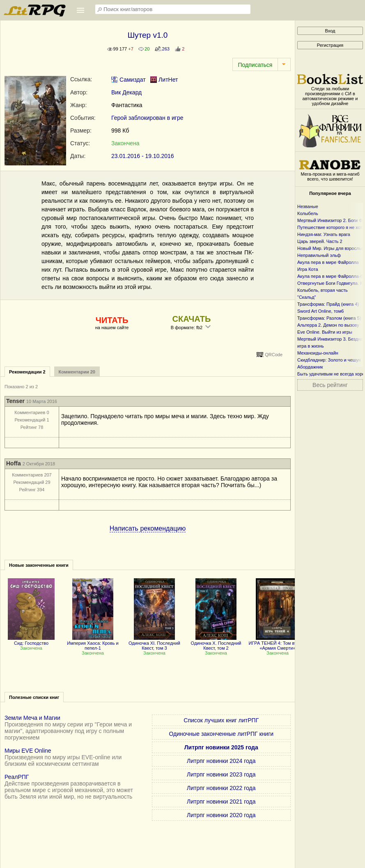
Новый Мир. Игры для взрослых (331, 248)
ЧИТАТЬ (112, 320)
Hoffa (14, 463)
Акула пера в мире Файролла (328, 262)
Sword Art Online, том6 (320, 311)
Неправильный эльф (319, 255)
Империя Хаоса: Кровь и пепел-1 (93, 643)
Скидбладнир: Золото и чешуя (329, 360)
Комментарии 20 (77, 372)
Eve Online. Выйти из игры (325, 332)
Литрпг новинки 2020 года (221, 815)
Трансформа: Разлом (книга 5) (329, 318)
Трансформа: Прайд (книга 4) (328, 304)
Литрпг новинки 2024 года (221, 761)
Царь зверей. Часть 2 (320, 241)
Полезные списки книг (34, 697)
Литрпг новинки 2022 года (221, 788)
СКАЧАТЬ (192, 319)
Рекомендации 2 (27, 372)
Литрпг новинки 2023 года (221, 774)
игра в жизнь (311, 346)
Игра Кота (308, 269)
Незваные (308, 206)
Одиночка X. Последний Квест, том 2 (216, 643)
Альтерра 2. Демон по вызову (328, 325)
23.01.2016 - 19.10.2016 (143, 156)
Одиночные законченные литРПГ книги (221, 734)
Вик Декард (126, 92)
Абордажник (310, 367)
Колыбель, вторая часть (323, 290)
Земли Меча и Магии (32, 718)
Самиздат (129, 80)
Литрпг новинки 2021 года (221, 802)
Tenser (15, 401)
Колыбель (308, 213)
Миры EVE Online (28, 751)
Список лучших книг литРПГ (221, 720)
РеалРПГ (17, 777)
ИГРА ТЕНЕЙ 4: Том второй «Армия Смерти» (278, 643)
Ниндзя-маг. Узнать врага (324, 234)
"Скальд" (307, 297)
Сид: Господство (31, 641)
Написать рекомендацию (148, 528)
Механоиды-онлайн (318, 353)
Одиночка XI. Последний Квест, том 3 (154, 643)
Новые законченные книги (39, 565)
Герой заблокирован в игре (147, 118)
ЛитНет (164, 80)
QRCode (274, 355)
